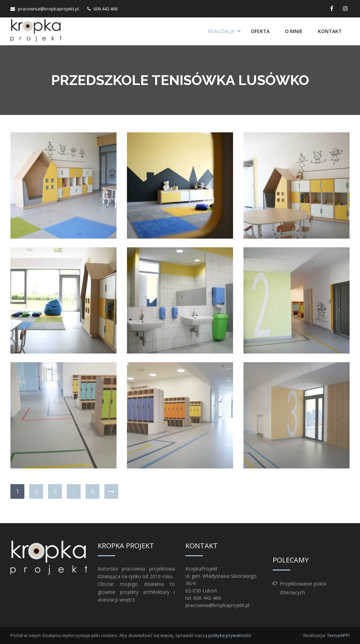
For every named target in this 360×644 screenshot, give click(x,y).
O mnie (294, 31)
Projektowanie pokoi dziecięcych (303, 588)
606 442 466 (106, 9)
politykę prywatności (230, 635)
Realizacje (221, 31)
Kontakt (330, 31)
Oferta (260, 31)
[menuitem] (222, 31)
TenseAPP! (338, 635)
